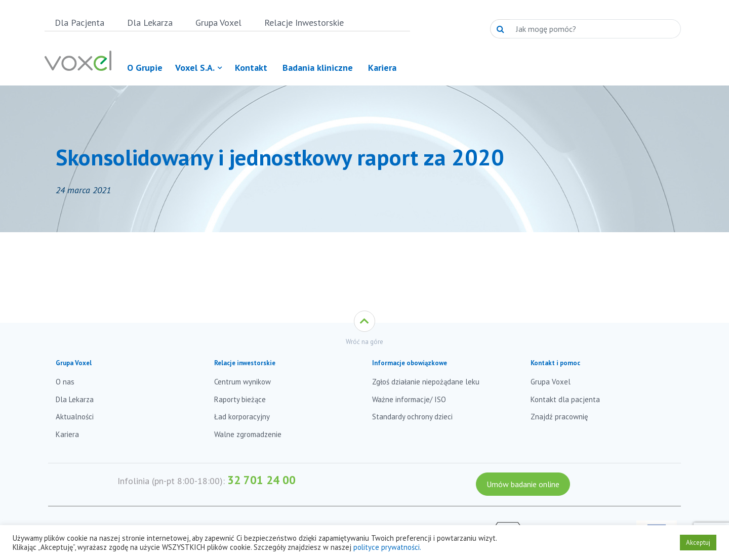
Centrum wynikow (242, 382)
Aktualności (75, 417)
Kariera (67, 434)
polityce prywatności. (387, 547)
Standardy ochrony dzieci (412, 417)
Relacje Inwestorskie (304, 23)
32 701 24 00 (261, 480)
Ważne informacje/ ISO (409, 399)
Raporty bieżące (240, 399)
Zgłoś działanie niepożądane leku (426, 382)
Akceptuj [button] (698, 543)
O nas (65, 382)
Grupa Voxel (218, 23)
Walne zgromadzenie (248, 434)
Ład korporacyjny (242, 417)
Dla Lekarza (150, 23)
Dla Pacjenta (79, 23)
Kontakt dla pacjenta (565, 399)
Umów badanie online (523, 484)
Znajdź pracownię (559, 417)
